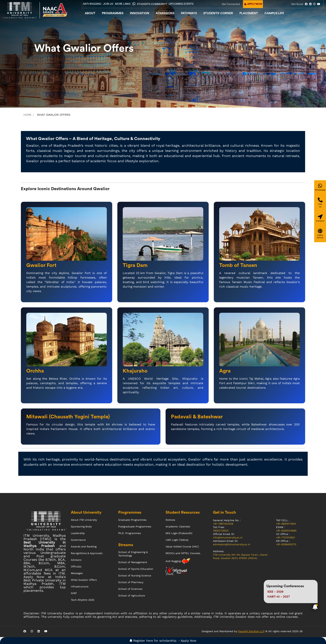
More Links (123, 4)
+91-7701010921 (286, 538)
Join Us (108, 4)
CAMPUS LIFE (274, 13)
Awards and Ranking (84, 547)
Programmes (113, 13)
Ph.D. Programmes (130, 533)
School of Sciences (130, 589)
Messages (77, 573)
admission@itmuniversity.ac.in (232, 544)
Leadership (78, 533)
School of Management (133, 562)
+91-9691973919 (286, 524)
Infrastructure (80, 587)
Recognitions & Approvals (87, 553)
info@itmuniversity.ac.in (228, 538)
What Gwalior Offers (84, 580)
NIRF (74, 593)
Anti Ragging (174, 561)
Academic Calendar (178, 527)
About (90, 13)
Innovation (140, 13)
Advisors (76, 560)
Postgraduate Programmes (135, 527)
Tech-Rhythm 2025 (83, 600)
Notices (170, 520)
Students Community (150, 4)
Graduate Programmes (132, 520)
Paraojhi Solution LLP (251, 631)
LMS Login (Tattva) (177, 540)
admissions (165, 13)
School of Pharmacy (131, 582)
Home (27, 115)
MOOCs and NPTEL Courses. (183, 553)
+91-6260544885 (286, 531)
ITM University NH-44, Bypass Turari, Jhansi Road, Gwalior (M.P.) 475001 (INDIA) (240, 556)
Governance (78, 540)
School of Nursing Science (135, 576)
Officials (76, 567)
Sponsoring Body (81, 527)
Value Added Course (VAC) (182, 547)
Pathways (189, 13)
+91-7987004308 (223, 524)
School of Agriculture (132, 596)
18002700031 (221, 531)
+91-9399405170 (286, 544)
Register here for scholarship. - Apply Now (163, 641)
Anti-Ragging (92, 4)
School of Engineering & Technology (133, 554)
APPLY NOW (253, 4)
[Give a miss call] (320, 203)
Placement (249, 13)
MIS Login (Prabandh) (179, 533)
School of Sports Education (136, 569)
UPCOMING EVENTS (181, 4)
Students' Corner (218, 13)
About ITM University (84, 520)
